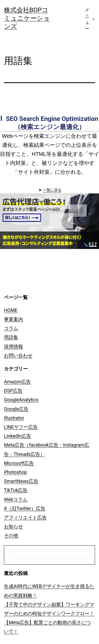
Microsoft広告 (19, 463)
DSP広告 (13, 391)
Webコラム (16, 499)
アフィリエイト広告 (25, 517)
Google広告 (16, 409)
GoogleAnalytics (21, 400)
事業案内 (13, 319)
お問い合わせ (18, 355)
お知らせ (13, 526)
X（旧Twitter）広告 (25, 508)
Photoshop (15, 472)
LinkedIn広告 (18, 436)
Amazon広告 (17, 382)
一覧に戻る (52, 190)
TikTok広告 (16, 490)
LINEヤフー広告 (21, 427)
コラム (11, 328)
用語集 (11, 337)
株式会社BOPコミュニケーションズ (27, 18)
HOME (11, 310)
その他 (11, 535)
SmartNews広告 (21, 481)
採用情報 (13, 346)
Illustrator (14, 418)
